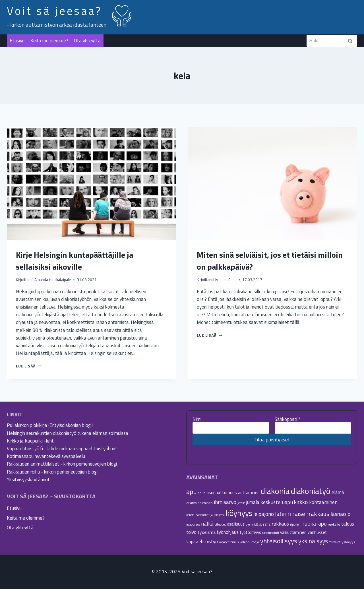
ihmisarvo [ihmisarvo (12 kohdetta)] (225, 502)
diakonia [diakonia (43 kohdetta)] (275, 491)
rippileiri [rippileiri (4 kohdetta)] (296, 524)
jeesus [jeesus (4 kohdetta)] (241, 503)
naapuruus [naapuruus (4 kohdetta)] (193, 524)
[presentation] (92, 183)
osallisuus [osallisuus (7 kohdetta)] (236, 524)
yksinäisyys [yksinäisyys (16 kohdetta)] (313, 541)
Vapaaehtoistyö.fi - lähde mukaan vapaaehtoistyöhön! (62, 449)
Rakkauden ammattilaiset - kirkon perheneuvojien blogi (62, 464)
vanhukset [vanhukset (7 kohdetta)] (317, 532)
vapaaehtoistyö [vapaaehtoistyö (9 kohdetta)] (202, 541)
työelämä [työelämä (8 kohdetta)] (207, 532)
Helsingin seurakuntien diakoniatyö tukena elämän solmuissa (68, 433)
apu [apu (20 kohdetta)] (192, 492)
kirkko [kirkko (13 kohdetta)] (301, 502)
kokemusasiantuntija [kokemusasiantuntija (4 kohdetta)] (199, 515)
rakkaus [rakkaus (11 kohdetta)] (280, 524)
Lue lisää (29, 366)
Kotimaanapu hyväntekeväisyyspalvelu (46, 456)
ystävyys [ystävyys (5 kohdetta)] (348, 542)
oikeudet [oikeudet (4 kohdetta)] (220, 524)
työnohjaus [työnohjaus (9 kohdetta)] (228, 532)
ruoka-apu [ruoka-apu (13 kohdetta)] (315, 524)
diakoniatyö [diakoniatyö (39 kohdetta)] (311, 491)
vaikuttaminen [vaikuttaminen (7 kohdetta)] (293, 532)
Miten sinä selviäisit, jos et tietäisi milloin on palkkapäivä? (270, 261)
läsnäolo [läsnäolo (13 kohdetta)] (341, 514)
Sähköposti (288, 419)
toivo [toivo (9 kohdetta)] (191, 532)
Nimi (197, 419)
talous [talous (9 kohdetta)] (348, 524)
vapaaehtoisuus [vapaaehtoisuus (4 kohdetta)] (229, 542)
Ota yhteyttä (87, 41)
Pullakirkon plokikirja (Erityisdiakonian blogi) (50, 425)
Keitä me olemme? (49, 41)
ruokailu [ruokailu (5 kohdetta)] (334, 524)
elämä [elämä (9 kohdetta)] (338, 492)
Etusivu (17, 41)
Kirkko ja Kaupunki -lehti (31, 441)
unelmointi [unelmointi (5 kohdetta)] (271, 533)
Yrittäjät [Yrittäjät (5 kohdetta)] (335, 542)
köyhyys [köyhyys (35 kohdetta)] (239, 513)
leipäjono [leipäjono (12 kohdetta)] (264, 514)
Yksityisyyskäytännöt (28, 480)
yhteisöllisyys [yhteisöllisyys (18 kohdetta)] (279, 541)
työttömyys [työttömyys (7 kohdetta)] (250, 532)
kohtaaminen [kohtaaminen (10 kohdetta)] (323, 502)
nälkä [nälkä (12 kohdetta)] (207, 524)
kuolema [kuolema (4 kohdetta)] (219, 515)
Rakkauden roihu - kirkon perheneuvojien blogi (52, 472)
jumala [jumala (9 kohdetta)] (253, 502)
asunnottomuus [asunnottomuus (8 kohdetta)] (222, 492)
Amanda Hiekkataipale (53, 280)
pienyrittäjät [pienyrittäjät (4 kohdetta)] (254, 524)
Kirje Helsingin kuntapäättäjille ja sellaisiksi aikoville (75, 261)
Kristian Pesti (226, 280)
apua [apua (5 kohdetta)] (202, 493)
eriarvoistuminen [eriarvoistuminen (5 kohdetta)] (199, 503)
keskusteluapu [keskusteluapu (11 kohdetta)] (277, 502)
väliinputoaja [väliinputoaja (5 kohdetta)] (249, 542)
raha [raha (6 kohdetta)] (267, 524)
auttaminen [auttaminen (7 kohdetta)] (249, 492)
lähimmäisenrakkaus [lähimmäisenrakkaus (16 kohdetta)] (302, 514)
